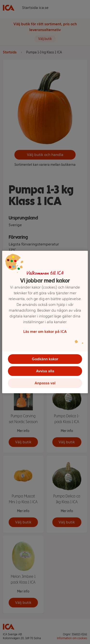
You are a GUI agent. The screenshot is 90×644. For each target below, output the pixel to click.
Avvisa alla (45, 371)
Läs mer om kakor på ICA (45, 332)
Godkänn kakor (45, 359)
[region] (45, 322)
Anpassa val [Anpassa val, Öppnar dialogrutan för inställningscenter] (45, 383)
